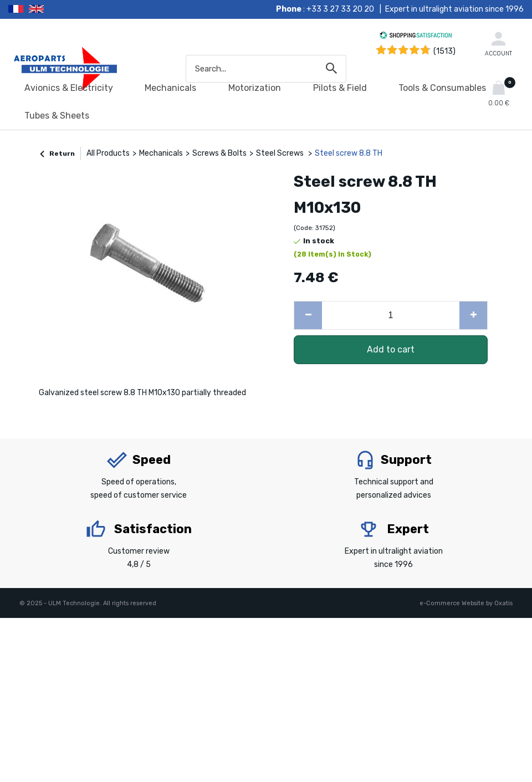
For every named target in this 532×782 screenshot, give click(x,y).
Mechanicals (170, 88)
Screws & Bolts (219, 153)
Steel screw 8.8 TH (349, 153)
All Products (108, 153)
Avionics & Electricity (69, 88)
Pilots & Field (340, 88)
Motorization (255, 88)
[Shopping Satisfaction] (416, 37)
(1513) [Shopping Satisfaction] (444, 51)
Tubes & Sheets (57, 116)
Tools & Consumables (442, 88)
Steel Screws (281, 153)
